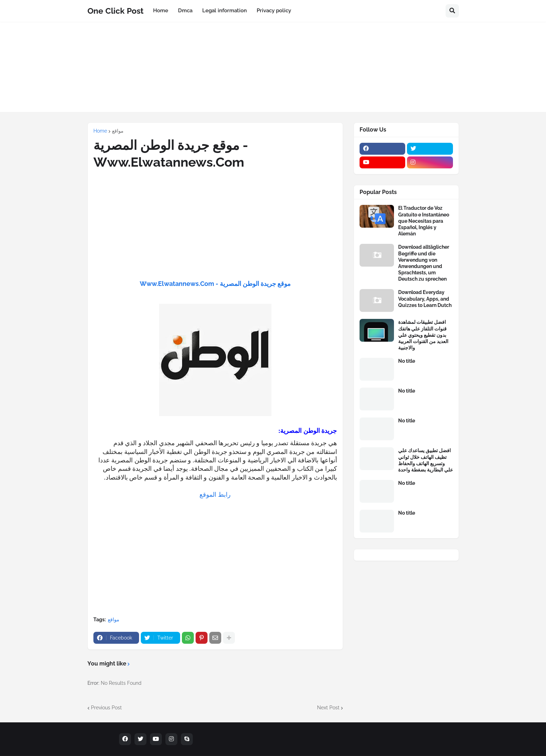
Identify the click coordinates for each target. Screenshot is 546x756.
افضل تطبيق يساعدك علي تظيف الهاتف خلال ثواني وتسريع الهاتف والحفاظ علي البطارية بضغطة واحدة (426, 460)
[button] (452, 11)
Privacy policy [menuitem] (274, 11)
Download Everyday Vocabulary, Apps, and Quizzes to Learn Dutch (425, 299)
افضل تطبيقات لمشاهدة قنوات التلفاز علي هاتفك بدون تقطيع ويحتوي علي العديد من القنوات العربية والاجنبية (423, 335)
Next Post (328, 708)
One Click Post (116, 11)
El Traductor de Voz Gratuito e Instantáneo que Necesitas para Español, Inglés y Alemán (424, 221)
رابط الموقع (215, 495)
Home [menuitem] (161, 11)
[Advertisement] (273, 71)
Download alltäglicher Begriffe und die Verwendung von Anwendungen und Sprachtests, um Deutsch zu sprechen (424, 263)
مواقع (118, 131)
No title (407, 361)
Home (100, 131)
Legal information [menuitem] (225, 11)
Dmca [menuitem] (185, 11)
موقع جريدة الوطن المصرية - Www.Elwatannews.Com (215, 284)
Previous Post (106, 708)
